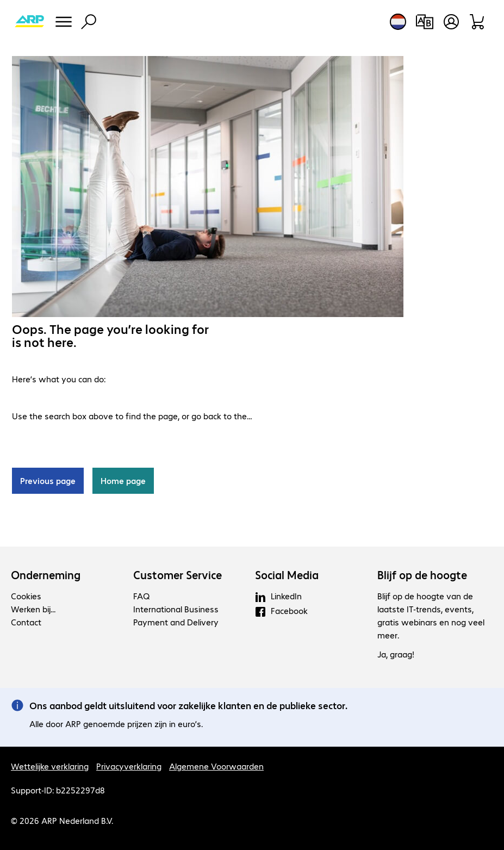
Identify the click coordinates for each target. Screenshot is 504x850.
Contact (26, 622)
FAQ (141, 596)
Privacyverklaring (129, 766)
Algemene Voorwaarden (216, 766)
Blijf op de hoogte (422, 575)
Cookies (26, 596)
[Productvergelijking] (424, 22)
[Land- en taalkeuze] (398, 22)
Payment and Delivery (176, 622)
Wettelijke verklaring (50, 766)
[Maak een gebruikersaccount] (451, 22)
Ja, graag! (396, 654)
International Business (176, 609)
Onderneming (46, 575)
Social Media (287, 575)
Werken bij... (33, 609)
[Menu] (64, 22)
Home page (123, 480)
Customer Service (178, 575)
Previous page (48, 480)
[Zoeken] (89, 22)
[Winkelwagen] (478, 22)
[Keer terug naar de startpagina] (29, 22)
